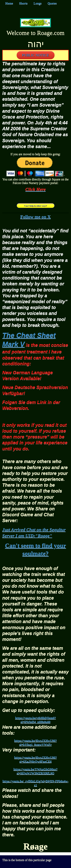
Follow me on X (35, 217)
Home (9, 3)
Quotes (52, 3)
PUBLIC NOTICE (36, 55)
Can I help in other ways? (35, 206)
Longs (37, 3)
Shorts (23, 3)
